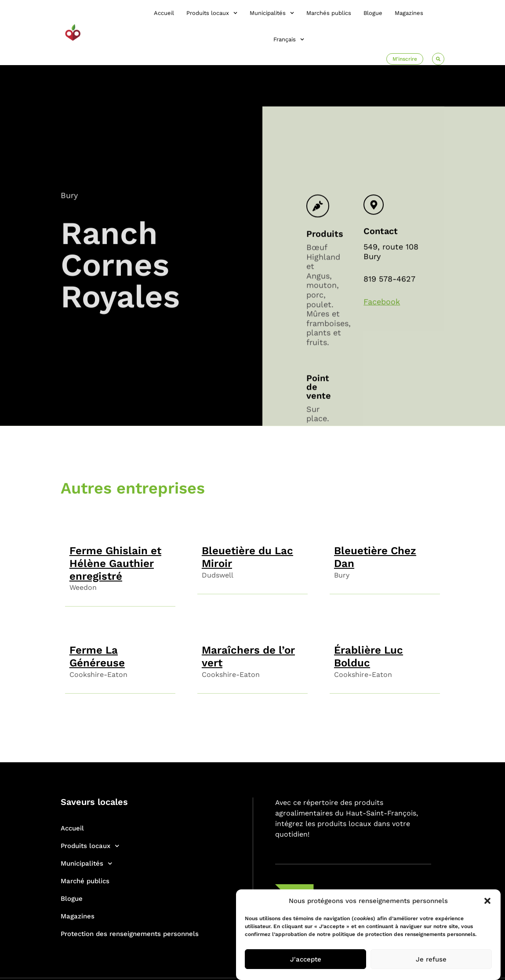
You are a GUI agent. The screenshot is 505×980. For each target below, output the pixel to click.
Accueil (164, 13)
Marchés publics (329, 13)
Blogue (373, 13)
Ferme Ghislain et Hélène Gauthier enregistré (115, 563)
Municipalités (272, 13)
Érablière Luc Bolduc (369, 656)
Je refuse (431, 959)
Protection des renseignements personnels (130, 934)
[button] (487, 901)
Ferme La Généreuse (97, 656)
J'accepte (306, 959)
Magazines (409, 13)
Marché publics (85, 881)
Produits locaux (212, 13)
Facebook (382, 358)
